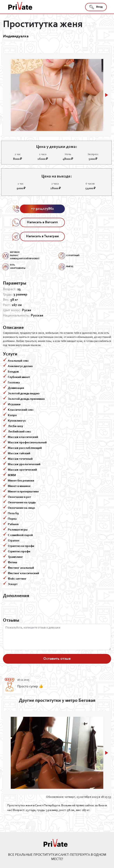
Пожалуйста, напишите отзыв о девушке (57, 637)
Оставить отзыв (57, 659)
